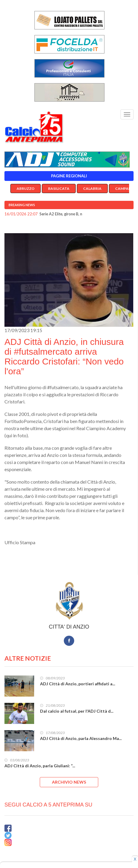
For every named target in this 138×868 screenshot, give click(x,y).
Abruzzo (26, 188)
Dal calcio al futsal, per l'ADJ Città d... (77, 711)
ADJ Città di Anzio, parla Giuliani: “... (40, 766)
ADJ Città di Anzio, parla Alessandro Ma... (81, 738)
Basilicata (59, 188)
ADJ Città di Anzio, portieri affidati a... (78, 684)
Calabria (92, 188)
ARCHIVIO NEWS (69, 782)
